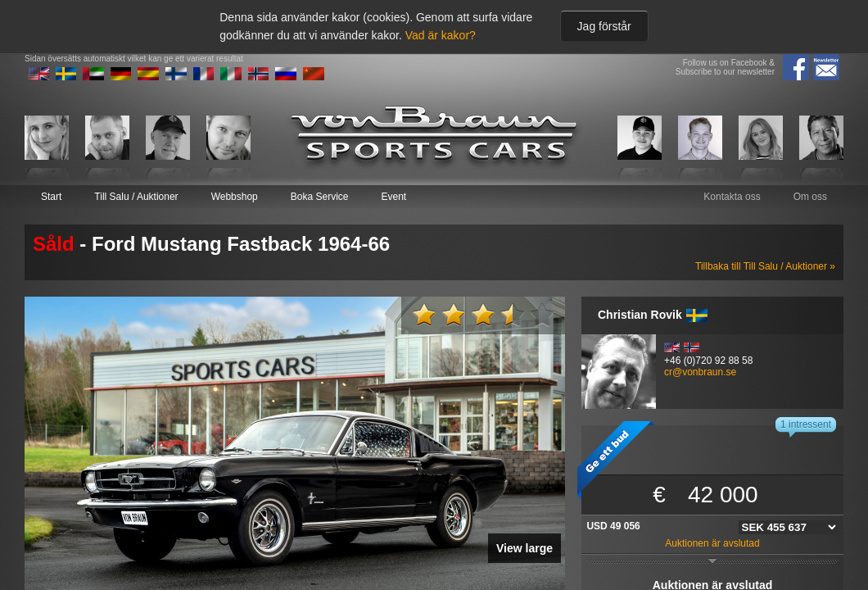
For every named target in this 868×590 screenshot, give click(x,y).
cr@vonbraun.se (700, 372)
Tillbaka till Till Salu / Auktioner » (765, 266)
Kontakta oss (732, 197)
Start (51, 197)
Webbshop (235, 197)
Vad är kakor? (441, 35)
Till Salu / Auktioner (136, 197)
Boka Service (320, 197)
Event (393, 197)
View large (524, 548)
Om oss (810, 197)
